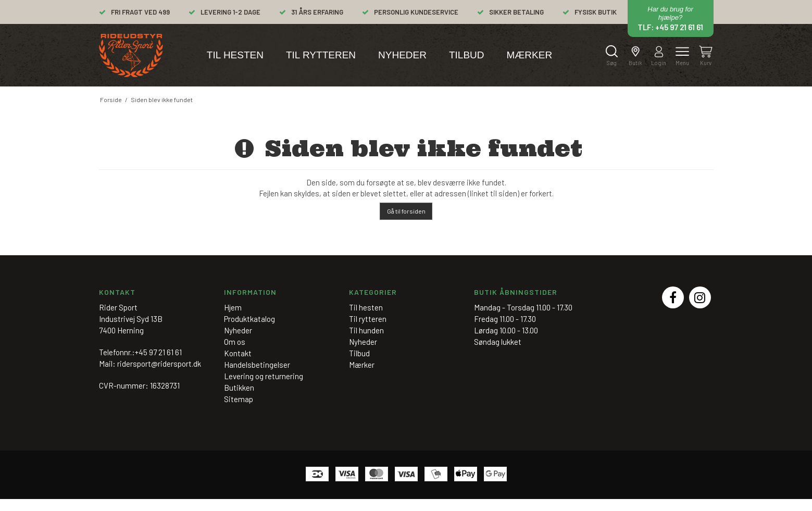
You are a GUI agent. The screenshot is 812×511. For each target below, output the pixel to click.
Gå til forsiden (406, 211)
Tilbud (467, 55)
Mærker (530, 55)
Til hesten (235, 55)
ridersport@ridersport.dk (159, 364)
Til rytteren (321, 55)
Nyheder (402, 55)
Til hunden (366, 330)
